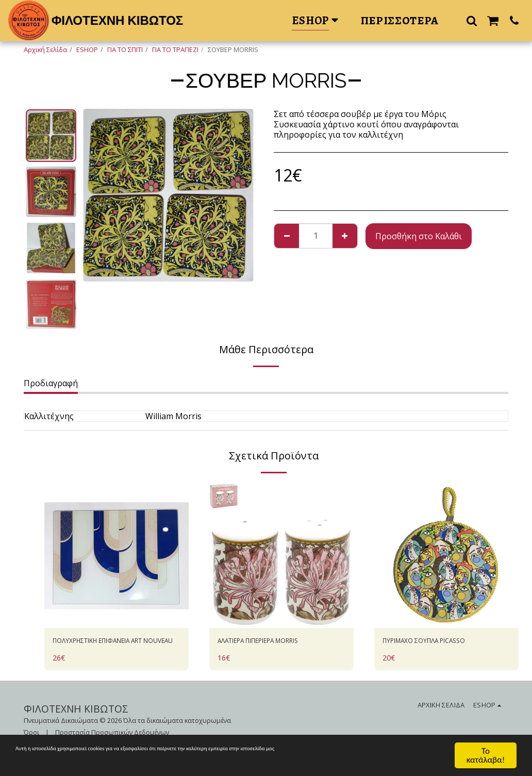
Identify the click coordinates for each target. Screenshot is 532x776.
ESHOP (87, 49)
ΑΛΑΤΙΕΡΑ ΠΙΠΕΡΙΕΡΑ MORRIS (276, 642)
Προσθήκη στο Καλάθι (419, 236)
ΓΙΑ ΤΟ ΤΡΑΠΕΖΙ (175, 49)
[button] (472, 20)
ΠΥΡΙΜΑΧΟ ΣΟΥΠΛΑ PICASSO (439, 642)
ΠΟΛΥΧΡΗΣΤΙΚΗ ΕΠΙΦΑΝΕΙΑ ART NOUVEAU (116, 649)
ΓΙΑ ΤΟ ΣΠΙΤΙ (125, 49)
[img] (117, 556)
